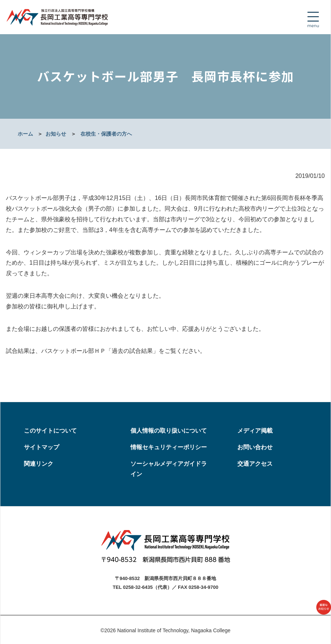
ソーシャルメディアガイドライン (169, 469)
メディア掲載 (255, 431)
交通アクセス (255, 464)
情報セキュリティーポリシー (169, 447)
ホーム (25, 134)
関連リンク (39, 464)
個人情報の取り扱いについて (169, 431)
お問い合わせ (255, 447)
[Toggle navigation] (313, 19)
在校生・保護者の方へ (106, 134)
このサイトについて (50, 431)
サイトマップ (42, 447)
